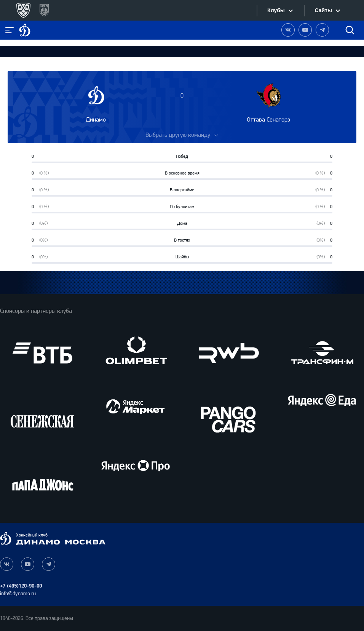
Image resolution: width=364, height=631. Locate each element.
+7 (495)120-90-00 (21, 586)
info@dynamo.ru (18, 593)
